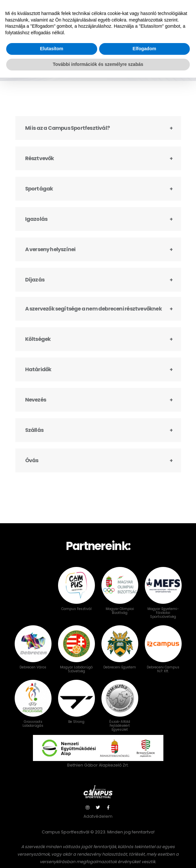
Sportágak (39, 195)
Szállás (34, 436)
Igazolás (36, 225)
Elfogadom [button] (144, 839)
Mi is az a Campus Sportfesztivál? (68, 134)
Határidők (38, 376)
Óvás (32, 467)
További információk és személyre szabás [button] (98, 855)
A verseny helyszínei (50, 256)
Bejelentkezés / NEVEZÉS (156, 8)
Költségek (38, 345)
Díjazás (35, 286)
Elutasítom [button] (52, 839)
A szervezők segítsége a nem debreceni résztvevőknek (93, 315)
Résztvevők (40, 165)
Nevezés (36, 406)
